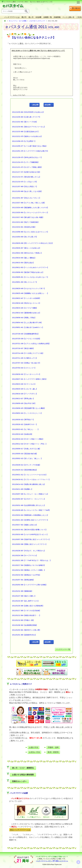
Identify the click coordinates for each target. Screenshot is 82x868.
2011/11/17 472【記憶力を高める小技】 (26, 172)
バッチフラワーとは (12, 17)
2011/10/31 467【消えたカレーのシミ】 (26, 198)
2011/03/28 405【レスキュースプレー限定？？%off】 (31, 510)
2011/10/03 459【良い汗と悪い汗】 (25, 237)
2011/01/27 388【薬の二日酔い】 (24, 596)
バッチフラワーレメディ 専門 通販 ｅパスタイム (52, 861)
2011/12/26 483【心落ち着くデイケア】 (26, 117)
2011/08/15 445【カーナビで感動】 (25, 308)
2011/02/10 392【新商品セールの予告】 (26, 575)
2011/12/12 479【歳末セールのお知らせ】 (27, 136)
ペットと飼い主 (68, 17)
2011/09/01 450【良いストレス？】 (25, 282)
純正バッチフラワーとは (20, 830)
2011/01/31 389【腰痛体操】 (22, 591)
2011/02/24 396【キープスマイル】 (25, 555)
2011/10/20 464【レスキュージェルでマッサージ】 (30, 212)
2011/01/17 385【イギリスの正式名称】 (26, 611)
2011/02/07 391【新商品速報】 (23, 580)
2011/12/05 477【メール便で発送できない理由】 (30, 146)
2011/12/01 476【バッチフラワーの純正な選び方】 (30, 151)
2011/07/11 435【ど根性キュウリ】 (25, 358)
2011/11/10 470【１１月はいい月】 (25, 182)
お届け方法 (34, 747)
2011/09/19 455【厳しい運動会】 (24, 258)
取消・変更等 (53, 752)
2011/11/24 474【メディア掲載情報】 (26, 162)
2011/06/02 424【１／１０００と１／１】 (27, 413)
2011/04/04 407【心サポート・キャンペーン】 (29, 499)
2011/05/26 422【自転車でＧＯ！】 (25, 424)
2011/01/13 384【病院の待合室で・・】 (26, 615)
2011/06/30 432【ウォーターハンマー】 (26, 374)
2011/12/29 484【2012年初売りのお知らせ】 (28, 112)
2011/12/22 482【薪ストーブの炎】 (25, 122)
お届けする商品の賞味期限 (23, 775)
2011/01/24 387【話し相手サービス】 (26, 601)
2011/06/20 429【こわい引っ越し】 (25, 389)
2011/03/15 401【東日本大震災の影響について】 (30, 530)
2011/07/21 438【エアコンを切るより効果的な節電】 (31, 344)
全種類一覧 (48, 17)
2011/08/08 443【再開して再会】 (24, 318)
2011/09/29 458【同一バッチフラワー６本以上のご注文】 (33, 243)
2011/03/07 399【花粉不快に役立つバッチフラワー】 (31, 539)
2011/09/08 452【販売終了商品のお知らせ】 (28, 272)
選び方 (24, 17)
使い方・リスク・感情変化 (23, 768)
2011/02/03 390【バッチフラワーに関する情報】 (30, 585)
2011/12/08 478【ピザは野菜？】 (24, 141)
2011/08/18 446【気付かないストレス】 (26, 303)
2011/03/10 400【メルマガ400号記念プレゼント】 (30, 534)
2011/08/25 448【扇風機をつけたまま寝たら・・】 (30, 293)
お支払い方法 (34, 752)
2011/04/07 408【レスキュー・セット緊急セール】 (30, 494)
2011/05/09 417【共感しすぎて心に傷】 (26, 449)
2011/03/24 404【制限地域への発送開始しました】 (30, 515)
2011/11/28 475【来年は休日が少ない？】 (27, 157)
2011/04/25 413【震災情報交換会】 (25, 470)
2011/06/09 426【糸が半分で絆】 (24, 403)
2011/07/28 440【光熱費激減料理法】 (26, 334)
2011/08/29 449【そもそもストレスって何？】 (29, 288)
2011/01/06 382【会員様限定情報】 (25, 625)
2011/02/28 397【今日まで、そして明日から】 (29, 551)
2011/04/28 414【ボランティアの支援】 (26, 465)
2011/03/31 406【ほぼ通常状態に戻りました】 (29, 505)
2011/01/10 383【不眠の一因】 (23, 620)
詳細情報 (57, 17)
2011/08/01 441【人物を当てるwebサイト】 (28, 327)
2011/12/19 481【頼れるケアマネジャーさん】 (29, 127)
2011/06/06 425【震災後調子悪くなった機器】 (29, 408)
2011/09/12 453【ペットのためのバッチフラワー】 (30, 267)
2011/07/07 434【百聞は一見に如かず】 (26, 363)
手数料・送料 (53, 747)
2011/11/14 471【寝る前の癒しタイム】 (26, 177)
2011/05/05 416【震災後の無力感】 (25, 454)
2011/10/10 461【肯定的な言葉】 (24, 227)
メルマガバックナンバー (37, 21)
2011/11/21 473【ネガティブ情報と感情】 (27, 167)
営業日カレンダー (19, 781)
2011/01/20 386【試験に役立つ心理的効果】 (28, 606)
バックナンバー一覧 (63, 649)
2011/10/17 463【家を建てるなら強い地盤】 (28, 217)
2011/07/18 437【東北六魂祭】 (23, 348)
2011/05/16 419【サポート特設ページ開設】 (28, 439)
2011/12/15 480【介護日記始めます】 (26, 132)
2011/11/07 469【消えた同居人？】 (25, 187)
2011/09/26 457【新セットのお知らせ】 (26, 248)
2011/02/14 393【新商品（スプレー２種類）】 (29, 570)
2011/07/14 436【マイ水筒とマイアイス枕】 (28, 353)
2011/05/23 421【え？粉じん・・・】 (26, 429)
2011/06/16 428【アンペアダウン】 (25, 394)
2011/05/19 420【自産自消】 (22, 434)
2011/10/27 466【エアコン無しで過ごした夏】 (29, 203)
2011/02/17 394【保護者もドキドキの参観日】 (29, 565)
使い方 (31, 17)
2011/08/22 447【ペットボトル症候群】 (26, 298)
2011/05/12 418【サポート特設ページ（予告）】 (30, 444)
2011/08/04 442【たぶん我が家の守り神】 (27, 323)
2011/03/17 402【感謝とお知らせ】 (25, 525)
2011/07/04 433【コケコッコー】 (24, 368)
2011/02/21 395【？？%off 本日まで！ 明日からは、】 (32, 560)
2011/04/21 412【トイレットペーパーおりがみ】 (30, 475)
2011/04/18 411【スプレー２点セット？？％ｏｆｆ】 (31, 479)
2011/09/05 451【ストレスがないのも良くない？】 (30, 277)
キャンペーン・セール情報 (18, 21)
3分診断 (38, 17)
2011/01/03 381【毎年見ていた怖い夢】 (26, 630)
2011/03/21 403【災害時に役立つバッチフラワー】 (30, 520)
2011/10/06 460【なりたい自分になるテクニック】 (30, 232)
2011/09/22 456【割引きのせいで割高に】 (27, 253)
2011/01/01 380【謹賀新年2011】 (24, 635)
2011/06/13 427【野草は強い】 (23, 399)
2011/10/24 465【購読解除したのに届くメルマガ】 (30, 208)
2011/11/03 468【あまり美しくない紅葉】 (27, 191)
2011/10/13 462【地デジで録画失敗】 (26, 222)
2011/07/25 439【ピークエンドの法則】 (26, 339)
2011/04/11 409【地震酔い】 (22, 489)
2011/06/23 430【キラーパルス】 (24, 384)
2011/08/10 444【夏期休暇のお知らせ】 (26, 313)
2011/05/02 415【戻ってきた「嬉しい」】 (27, 458)
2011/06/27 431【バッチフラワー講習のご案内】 (30, 379)
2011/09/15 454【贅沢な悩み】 (23, 263)
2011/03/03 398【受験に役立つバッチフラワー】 (30, 544)
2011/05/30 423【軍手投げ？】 (23, 420)
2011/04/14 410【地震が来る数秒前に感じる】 (29, 484)
